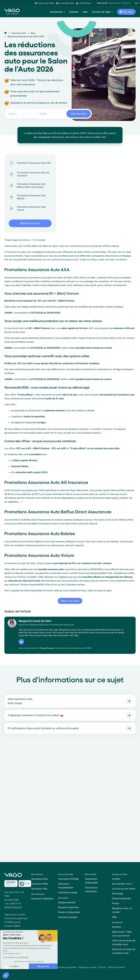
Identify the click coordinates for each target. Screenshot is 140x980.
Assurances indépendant (92, 881)
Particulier (102, 3)
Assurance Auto (40, 879)
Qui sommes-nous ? (122, 884)
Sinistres (74, 12)
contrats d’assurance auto (64, 260)
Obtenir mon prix (30, 223)
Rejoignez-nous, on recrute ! (122, 910)
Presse (116, 903)
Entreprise (126, 3)
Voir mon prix (79, 114)
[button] (6, 975)
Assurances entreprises (91, 889)
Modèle (43, 114)
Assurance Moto (40, 884)
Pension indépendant (69, 912)
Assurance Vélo (39, 889)
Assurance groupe (68, 917)
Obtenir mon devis (70, 601)
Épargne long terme (68, 907)
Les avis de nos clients (124, 889)
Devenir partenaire (121, 898)
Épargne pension (67, 902)
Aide (85, 12)
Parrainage (118, 894)
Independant (114, 3)
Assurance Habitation (42, 899)
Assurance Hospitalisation (66, 886)
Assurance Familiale (69, 879)
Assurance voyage (68, 892)
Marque (13, 114)
